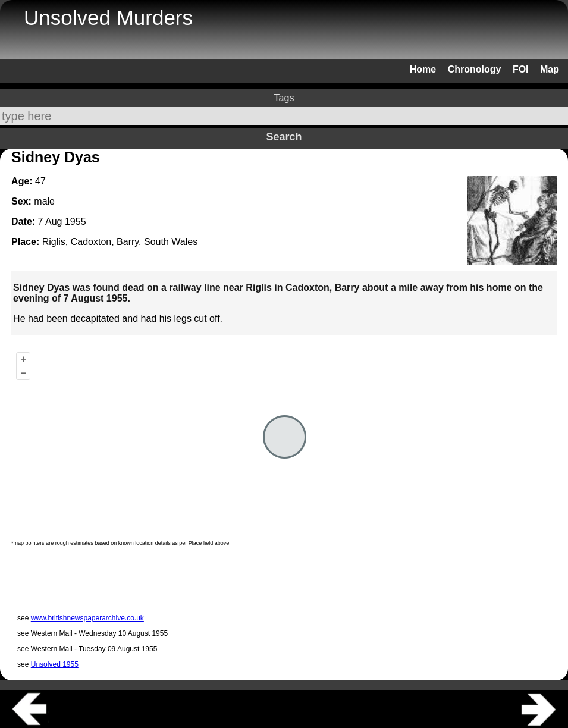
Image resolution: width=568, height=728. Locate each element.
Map (550, 69)
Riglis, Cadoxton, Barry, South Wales (120, 242)
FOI (521, 69)
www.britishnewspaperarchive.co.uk (87, 618)
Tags (284, 98)
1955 (76, 222)
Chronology (475, 69)
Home (423, 69)
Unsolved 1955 (55, 664)
